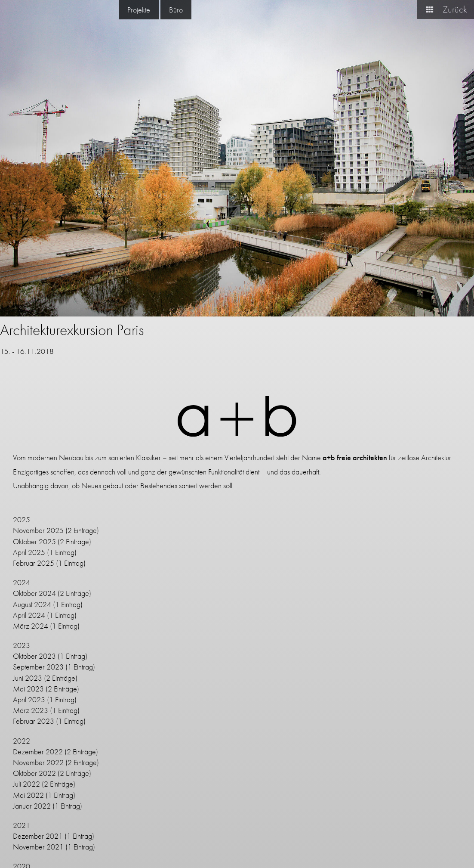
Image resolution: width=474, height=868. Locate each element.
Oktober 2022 (34, 773)
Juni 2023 (28, 678)
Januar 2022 (32, 806)
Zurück (443, 9)
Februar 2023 (34, 721)
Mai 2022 (28, 795)
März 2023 (31, 710)
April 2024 (29, 615)
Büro (176, 10)
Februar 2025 (34, 563)
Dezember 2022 (38, 752)
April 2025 (29, 552)
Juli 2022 (26, 784)
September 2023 (38, 667)
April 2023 (29, 699)
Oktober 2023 (34, 656)
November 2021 (38, 847)
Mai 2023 (28, 689)
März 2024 (31, 626)
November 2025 (38, 530)
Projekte (139, 10)
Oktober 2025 (34, 541)
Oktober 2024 (34, 593)
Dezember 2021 (38, 836)
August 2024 (32, 604)
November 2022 (38, 762)
